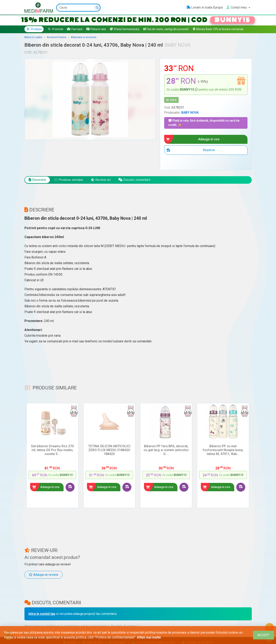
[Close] (263, 635)
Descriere (37, 180)
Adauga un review (43, 575)
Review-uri (101, 180)
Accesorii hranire (57, 37)
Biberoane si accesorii (84, 37)
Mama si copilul (33, 37)
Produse (34, 29)
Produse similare (68, 180)
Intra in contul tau (42, 614)
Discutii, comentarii (134, 180)
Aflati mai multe (149, 637)
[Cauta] (78, 8)
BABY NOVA (190, 113)
